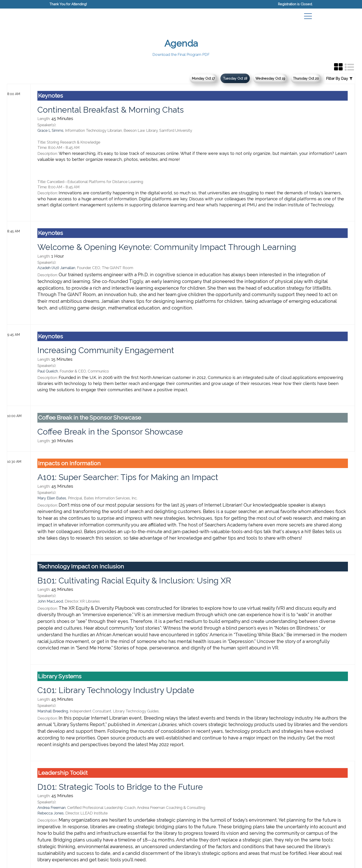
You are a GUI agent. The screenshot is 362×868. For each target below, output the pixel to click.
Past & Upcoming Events (66, 846)
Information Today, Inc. (64, 840)
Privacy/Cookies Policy (65, 851)
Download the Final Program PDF (181, 55)
